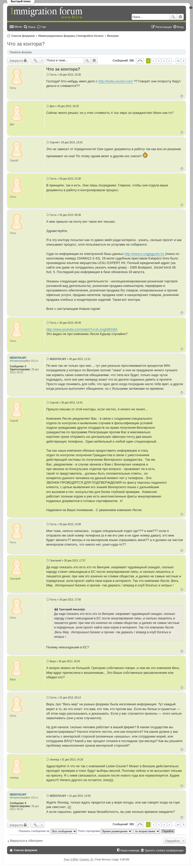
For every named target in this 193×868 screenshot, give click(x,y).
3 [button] (159, 61)
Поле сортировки (105, 831)
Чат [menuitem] (44, 27)
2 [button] (154, 61)
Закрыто (16, 60)
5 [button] (169, 61)
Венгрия (113, 36)
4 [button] (164, 61)
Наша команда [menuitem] (130, 850)
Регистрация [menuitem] (164, 27)
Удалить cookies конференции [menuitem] (164, 850)
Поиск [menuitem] (32, 27)
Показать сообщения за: (48, 831)
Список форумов (23, 36)
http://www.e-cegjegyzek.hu (144, 254)
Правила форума (21, 52)
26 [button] (178, 61)
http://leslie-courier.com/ (115, 81)
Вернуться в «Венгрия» (27, 841)
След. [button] (184, 61)
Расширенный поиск (180, 17)
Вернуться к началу (182, 96)
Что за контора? (26, 44)
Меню (18, 27)
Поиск (173, 17)
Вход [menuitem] (180, 27)
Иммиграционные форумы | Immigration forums (71, 36)
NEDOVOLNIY (18, 358)
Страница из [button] (140, 61)
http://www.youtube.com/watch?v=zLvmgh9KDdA (82, 329)
